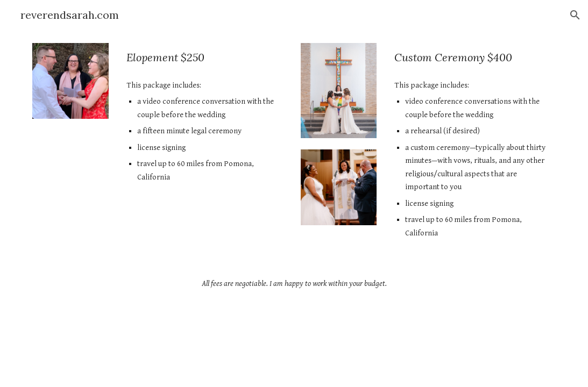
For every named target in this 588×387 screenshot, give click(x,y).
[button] (575, 15)
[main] (205, 57)
